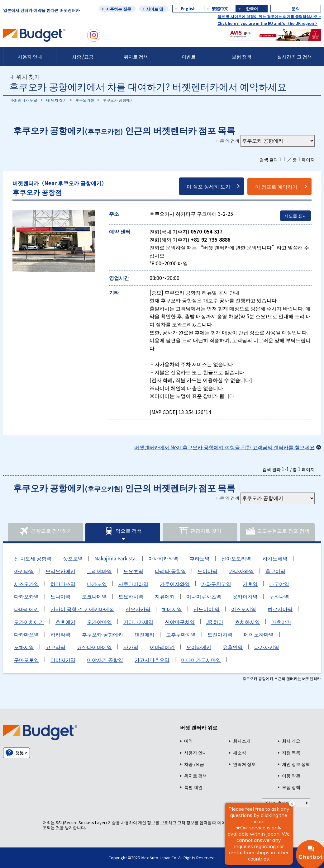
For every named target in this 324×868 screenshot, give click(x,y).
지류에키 (165, 596)
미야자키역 (63, 660)
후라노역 (200, 558)
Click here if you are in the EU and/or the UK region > (267, 23)
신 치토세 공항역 (33, 558)
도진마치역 (220, 634)
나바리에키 (26, 609)
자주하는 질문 (119, 9)
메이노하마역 (259, 634)
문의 (296, 9)
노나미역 (60, 596)
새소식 (240, 753)
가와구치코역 (216, 584)
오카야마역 (99, 622)
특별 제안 (193, 787)
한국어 (252, 9)
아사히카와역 (163, 558)
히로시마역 (280, 609)
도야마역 (207, 571)
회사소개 (242, 741)
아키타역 (24, 571)
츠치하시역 (247, 622)
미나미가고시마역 (201, 660)
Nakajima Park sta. (116, 558)
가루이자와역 (175, 584)
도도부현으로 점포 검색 (277, 531)
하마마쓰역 (63, 584)
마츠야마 (281, 622)
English (188, 9)
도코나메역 (94, 596)
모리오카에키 (60, 571)
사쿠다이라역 (133, 584)
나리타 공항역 (170, 571)
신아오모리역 (236, 558)
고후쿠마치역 (181, 634)
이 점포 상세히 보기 (208, 186)
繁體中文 (220, 9)
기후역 (250, 584)
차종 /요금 (83, 57)
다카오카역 (26, 596)
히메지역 (172, 609)
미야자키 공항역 (105, 660)
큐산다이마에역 (94, 647)
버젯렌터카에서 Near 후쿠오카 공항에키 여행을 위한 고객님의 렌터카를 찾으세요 (224, 447)
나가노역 (97, 584)
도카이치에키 (29, 622)
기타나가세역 (138, 622)
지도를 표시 (295, 216)
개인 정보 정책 (296, 764)
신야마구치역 (180, 622)
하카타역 (60, 634)
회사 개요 (291, 741)
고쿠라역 (55, 647)
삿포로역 (73, 558)
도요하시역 (131, 596)
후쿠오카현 (85, 100)
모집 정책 (291, 787)
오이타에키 (199, 647)
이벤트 (189, 57)
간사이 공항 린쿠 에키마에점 (82, 609)
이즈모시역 (244, 609)
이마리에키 (162, 647)
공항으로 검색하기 (45, 531)
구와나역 (279, 596)
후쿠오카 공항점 (60, 188)
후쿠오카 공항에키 (102, 634)
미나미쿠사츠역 (204, 596)
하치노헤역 (275, 558)
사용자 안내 (30, 57)
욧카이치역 (245, 596)
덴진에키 (145, 634)
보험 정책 (242, 57)
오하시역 (24, 647)
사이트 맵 (155, 9)
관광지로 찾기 (200, 531)
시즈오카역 (26, 584)
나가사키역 (267, 647)
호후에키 (65, 622)
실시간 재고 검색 (295, 57)
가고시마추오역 (152, 660)
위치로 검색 (136, 57)
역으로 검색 (123, 531)
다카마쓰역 (26, 634)
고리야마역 (99, 571)
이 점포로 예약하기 (276, 186)
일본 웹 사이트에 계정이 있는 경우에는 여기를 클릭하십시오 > (269, 16)
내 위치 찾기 (56, 100)
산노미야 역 (207, 609)
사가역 (131, 647)
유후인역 (233, 647)
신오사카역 (138, 609)
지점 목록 (291, 753)
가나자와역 (241, 571)
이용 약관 (291, 776)
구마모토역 (26, 660)
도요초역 (133, 571)
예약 (188, 741)
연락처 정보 (244, 764)
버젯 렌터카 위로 (23, 100)
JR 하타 (215, 622)
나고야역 (279, 584)
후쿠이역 (275, 571)
